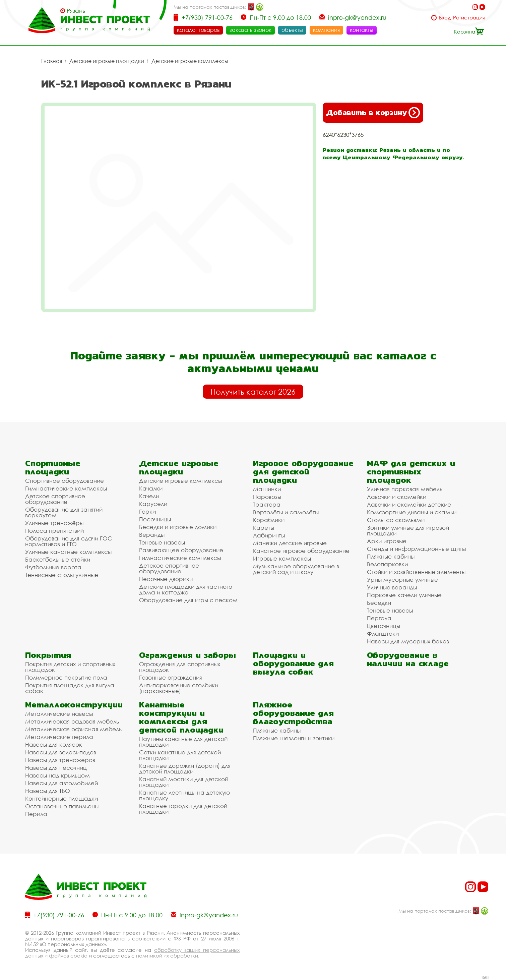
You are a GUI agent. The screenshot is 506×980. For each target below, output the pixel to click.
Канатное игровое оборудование (301, 551)
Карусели (153, 504)
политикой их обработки (167, 956)
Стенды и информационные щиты (416, 549)
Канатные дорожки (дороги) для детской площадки (185, 768)
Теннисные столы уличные (62, 575)
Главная (52, 61)
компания (326, 30)
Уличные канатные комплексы (68, 552)
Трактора (267, 504)
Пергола (379, 618)
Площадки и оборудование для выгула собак (293, 663)
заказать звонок (250, 30)
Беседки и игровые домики (178, 527)
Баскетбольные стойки (58, 559)
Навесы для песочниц (56, 768)
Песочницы (155, 519)
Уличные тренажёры (54, 523)
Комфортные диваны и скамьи (412, 512)
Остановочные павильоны (62, 806)
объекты (292, 30)
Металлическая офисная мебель (73, 729)
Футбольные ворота (53, 567)
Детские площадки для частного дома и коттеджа (186, 589)
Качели (149, 496)
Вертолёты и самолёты (286, 512)
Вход (445, 18)
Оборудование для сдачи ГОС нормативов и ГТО (69, 541)
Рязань (76, 11)
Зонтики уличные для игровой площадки (408, 530)
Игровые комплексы (282, 558)
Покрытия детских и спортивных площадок (70, 667)
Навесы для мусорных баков (408, 641)
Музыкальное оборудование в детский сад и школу (296, 569)
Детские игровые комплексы (190, 61)
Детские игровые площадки (107, 61)
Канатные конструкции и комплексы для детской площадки (181, 717)
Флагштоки (383, 633)
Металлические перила (59, 737)
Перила (36, 814)
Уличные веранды (392, 587)
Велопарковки (387, 564)
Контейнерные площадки (61, 798)
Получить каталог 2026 (253, 392)
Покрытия (48, 655)
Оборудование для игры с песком (188, 600)
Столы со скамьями (396, 520)
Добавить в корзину (373, 113)
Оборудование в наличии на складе (408, 659)
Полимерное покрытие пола (66, 677)
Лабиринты (269, 535)
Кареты (264, 528)
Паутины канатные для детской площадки (183, 742)
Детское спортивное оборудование (55, 499)
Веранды (152, 535)
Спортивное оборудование (65, 481)
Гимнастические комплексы (66, 488)
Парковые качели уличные (404, 595)
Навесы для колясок (54, 744)
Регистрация (469, 18)
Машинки (267, 489)
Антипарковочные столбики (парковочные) (179, 688)
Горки (147, 511)
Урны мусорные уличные (402, 580)
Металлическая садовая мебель (72, 721)
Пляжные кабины (391, 556)
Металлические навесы (59, 714)
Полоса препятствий (54, 531)
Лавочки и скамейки (397, 497)
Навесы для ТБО (48, 791)
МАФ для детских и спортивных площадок (411, 472)
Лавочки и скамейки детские (409, 504)
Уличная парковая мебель (405, 489)
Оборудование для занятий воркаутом (64, 512)
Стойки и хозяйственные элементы (416, 572)
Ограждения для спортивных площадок (180, 667)
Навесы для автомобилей (61, 783)
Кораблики (269, 520)
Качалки (151, 488)
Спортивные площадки (53, 467)
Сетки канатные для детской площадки (180, 755)
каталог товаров (198, 30)
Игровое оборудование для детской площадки (303, 472)
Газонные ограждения (171, 677)
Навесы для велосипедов (61, 752)
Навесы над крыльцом (57, 775)
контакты (362, 30)
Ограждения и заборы (187, 655)
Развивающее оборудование (181, 550)
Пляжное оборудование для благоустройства (293, 713)
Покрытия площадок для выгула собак (70, 688)
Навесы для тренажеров (60, 760)
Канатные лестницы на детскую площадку (184, 795)
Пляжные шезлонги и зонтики (294, 738)
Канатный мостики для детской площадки (184, 782)
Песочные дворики (166, 579)
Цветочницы (384, 626)
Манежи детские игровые (290, 543)
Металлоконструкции (74, 705)
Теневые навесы (162, 542)
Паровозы (267, 497)
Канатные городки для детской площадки (183, 809)
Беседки (379, 603)
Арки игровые (387, 541)
